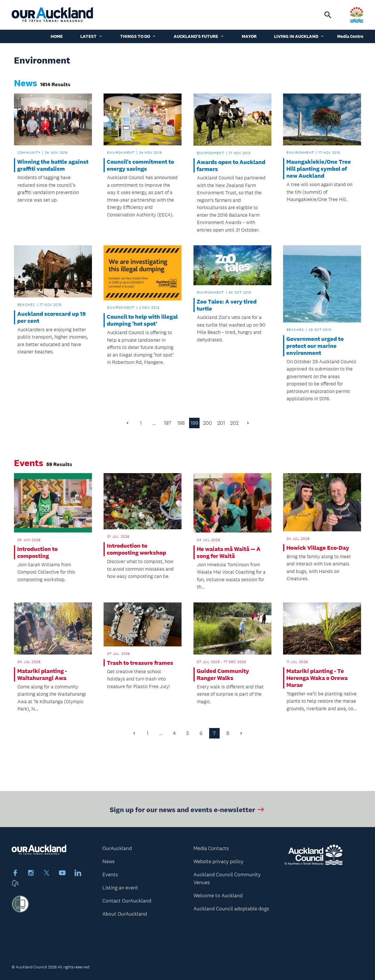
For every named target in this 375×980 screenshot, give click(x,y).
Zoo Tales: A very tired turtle (227, 305)
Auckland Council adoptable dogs (231, 909)
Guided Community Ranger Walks (223, 674)
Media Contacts (211, 848)
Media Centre (350, 36)
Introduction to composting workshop (136, 549)
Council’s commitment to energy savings (140, 165)
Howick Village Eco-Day (318, 548)
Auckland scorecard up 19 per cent (51, 317)
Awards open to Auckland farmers (231, 165)
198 (181, 423)
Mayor (249, 36)
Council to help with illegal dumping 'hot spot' (142, 320)
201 (221, 423)
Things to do (138, 36)
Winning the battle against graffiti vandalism (53, 165)
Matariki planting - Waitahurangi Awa (42, 674)
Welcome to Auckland (218, 896)
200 (208, 423)
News (109, 861)
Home (57, 36)
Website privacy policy (218, 861)
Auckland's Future (199, 36)
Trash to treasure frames (140, 663)
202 (234, 423)
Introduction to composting (37, 552)
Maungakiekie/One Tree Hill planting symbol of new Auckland (319, 169)
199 (194, 423)
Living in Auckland (299, 36)
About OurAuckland (125, 914)
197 (167, 423)
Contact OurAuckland (127, 901)
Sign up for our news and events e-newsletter (187, 811)
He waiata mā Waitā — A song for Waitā (229, 552)
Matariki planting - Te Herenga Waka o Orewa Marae (317, 678)
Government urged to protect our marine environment (315, 346)
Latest (91, 36)
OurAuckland (117, 848)
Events (110, 875)
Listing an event (120, 888)
